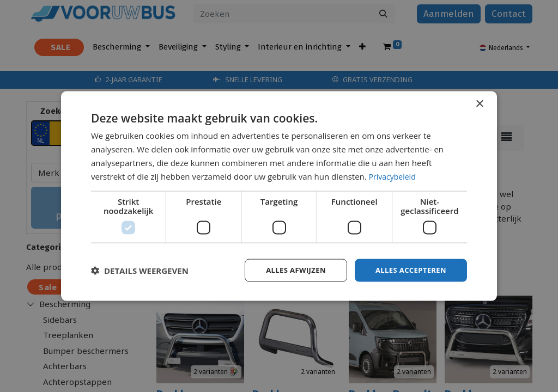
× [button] (479, 103)
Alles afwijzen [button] (289, 270)
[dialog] (279, 196)
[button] (140, 271)
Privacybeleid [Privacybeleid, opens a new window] (394, 175)
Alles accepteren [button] (408, 270)
